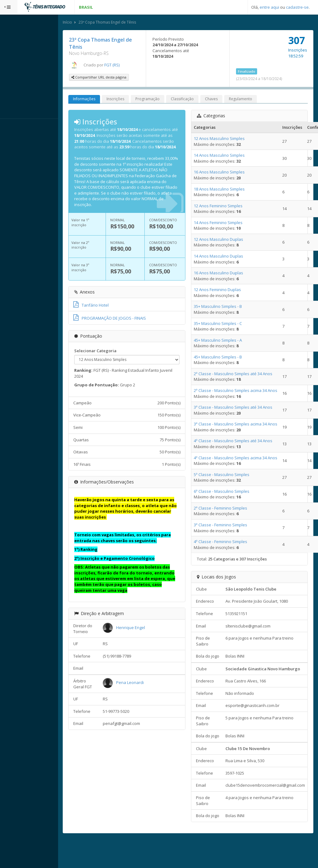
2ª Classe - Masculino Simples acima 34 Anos (244, 391)
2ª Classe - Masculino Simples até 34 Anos (241, 374)
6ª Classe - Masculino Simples (230, 492)
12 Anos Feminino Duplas (225, 290)
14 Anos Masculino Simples (227, 156)
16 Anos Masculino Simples (227, 173)
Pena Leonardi (145, 689)
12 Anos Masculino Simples (227, 139)
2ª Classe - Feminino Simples (229, 509)
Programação (165, 100)
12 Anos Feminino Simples (226, 206)
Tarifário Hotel (108, 311)
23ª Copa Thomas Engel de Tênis (125, 23)
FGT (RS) (129, 65)
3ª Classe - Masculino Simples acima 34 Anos (244, 425)
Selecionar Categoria (113, 357)
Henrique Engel (146, 634)
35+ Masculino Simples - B (226, 307)
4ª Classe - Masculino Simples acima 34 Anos (244, 458)
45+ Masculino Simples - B (226, 358)
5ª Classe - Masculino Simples (230, 475)
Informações (102, 100)
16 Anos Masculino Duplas (227, 273)
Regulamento (258, 100)
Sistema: (11, 127)
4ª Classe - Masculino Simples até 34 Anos (241, 442)
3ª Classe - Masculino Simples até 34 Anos (241, 408)
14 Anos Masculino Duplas (227, 257)
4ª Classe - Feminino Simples (229, 542)
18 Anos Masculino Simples (227, 190)
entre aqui (269, 7)
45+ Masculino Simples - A (226, 341)
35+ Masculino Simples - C (226, 324)
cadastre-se (297, 7)
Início (85, 23)
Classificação (200, 100)
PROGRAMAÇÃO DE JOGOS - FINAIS (127, 325)
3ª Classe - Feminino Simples (229, 525)
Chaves (229, 100)
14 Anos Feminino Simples (226, 223)
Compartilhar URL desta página (116, 78)
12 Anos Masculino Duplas (227, 240)
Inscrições (133, 100)
